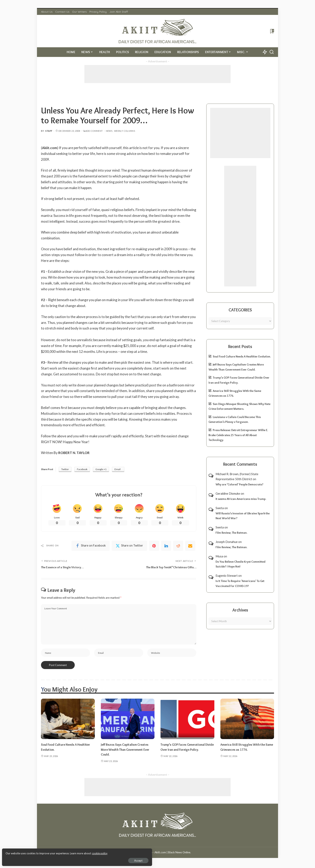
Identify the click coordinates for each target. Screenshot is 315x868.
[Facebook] (91, 546)
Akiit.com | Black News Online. (173, 855)
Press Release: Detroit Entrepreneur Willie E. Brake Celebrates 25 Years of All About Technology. (238, 435)
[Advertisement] (157, 74)
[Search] (272, 52)
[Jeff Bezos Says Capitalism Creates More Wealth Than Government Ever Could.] (128, 721)
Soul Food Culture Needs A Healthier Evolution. (242, 356)
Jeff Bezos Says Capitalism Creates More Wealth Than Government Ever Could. (128, 752)
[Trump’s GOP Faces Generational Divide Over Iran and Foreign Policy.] (187, 721)
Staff (49, 131)
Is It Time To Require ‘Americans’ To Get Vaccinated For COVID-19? (240, 583)
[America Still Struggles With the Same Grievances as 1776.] (247, 721)
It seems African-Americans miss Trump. (241, 499)
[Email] (190, 546)
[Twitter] (129, 546)
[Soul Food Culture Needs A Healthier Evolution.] (68, 721)
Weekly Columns (125, 131)
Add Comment (93, 131)
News (109, 131)
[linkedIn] (166, 546)
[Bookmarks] (272, 31)
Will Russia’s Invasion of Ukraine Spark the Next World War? (243, 516)
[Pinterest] (154, 546)
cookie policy (51, 852)
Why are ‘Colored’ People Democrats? (239, 484)
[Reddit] (178, 546)
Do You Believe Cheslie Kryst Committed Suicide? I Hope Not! (240, 564)
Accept (49, 859)
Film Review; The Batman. (231, 533)
